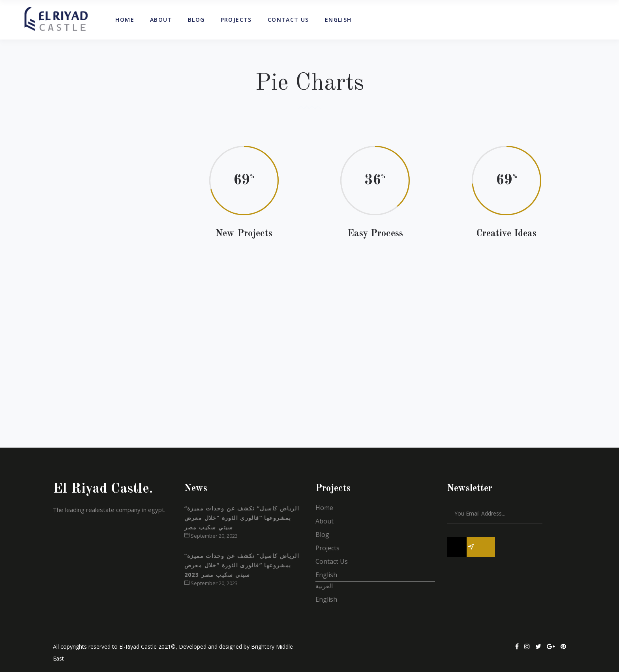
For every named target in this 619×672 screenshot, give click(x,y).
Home (324, 508)
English (326, 575)
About (325, 521)
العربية (324, 586)
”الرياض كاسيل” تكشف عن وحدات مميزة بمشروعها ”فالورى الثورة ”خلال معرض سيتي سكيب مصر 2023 (242, 565)
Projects (327, 548)
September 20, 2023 (211, 536)
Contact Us (332, 561)
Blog (322, 535)
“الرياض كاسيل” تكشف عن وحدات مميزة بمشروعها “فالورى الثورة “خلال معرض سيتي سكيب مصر (242, 518)
